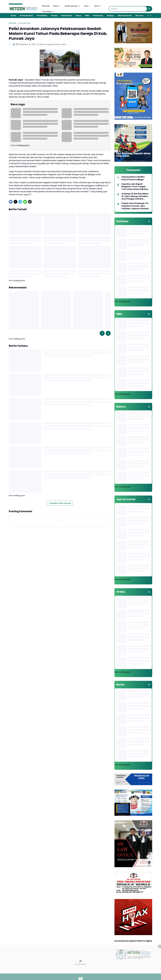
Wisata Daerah (125, 16)
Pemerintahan (26, 16)
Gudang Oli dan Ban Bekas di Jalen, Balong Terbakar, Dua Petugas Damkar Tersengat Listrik (135, 196)
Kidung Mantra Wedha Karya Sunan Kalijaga (133, 178)
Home (13, 16)
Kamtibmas (67, 16)
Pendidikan (42, 16)
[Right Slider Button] (150, 16)
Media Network (73, 6)
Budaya (110, 16)
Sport (98, 6)
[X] (15, 202)
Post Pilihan (49, 12)
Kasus (78, 16)
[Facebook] (11, 202)
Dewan (54, 16)
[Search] (128, 9)
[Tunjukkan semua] (149, 221)
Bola (87, 6)
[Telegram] (20, 202)
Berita (57, 6)
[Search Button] (149, 9)
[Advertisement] (80, 962)
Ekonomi (139, 16)
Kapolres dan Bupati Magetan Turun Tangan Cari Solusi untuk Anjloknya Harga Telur (135, 187)
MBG (87, 16)
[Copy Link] (30, 202)
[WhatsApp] (25, 202)
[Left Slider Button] (102, 333)
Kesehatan (98, 16)
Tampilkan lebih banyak (60, 503)
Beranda (46, 6)
